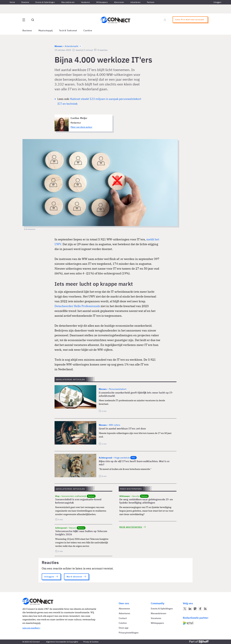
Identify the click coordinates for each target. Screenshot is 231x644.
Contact (123, 618)
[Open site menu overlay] (24, 20)
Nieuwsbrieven (68, 2)
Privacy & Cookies (91, 642)
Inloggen (217, 2)
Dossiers (25, 2)
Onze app (124, 628)
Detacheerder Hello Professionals (77, 306)
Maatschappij (46, 30)
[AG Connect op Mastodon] (195, 609)
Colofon (123, 623)
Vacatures (85, 2)
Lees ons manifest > (31, 628)
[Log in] (165, 20)
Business (27, 30)
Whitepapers (102, 2)
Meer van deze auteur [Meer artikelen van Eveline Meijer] (81, 127)
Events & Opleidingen (45, 2)
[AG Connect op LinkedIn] (190, 609)
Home (12, 2)
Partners (151, 2)
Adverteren (135, 2)
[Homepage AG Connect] (116, 20)
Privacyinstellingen (129, 633)
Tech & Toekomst (68, 30)
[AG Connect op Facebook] (200, 609)
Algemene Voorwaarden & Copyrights (62, 642)
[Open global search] (33, 20)
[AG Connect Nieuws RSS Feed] (205, 609)
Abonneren (119, 2)
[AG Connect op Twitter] (185, 609)
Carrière (88, 30)
